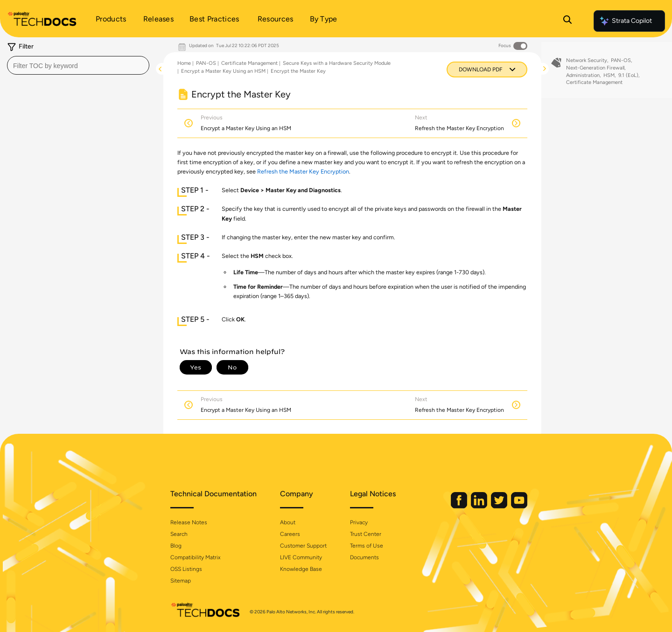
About (288, 522)
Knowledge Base (301, 569)
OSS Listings (186, 569)
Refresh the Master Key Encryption (303, 171)
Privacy (359, 522)
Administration (583, 79)
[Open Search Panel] (567, 21)
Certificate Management (249, 63)
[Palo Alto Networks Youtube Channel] (519, 506)
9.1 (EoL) (628, 79)
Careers (290, 534)
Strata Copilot (625, 21)
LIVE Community (301, 557)
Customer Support (303, 546)
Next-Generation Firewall (595, 72)
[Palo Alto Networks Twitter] (500, 506)
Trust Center (366, 534)
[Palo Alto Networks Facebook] (460, 506)
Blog (176, 546)
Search (179, 534)
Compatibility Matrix (195, 557)
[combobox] (78, 65)
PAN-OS (206, 63)
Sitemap (181, 581)
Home (184, 63)
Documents (364, 557)
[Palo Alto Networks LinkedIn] (480, 506)
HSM (609, 79)
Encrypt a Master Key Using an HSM (223, 71)
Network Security (587, 64)
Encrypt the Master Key (298, 71)
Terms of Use (367, 546)
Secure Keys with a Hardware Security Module (337, 63)
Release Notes (189, 522)
